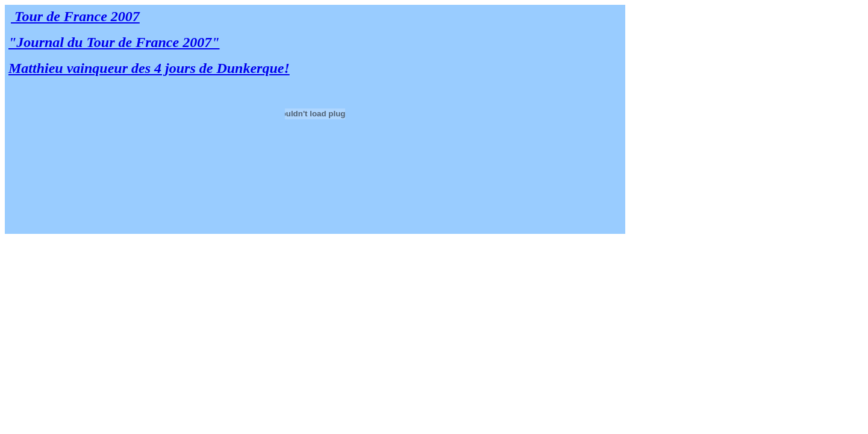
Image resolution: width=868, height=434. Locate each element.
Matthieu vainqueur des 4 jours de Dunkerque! (149, 68)
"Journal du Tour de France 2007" (114, 42)
